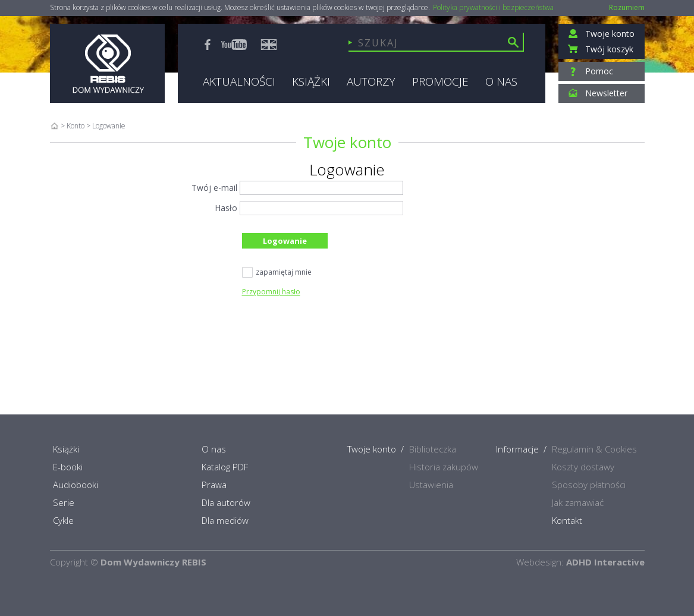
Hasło (226, 208)
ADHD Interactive (605, 562)
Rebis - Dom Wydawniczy (107, 63)
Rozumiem (627, 7)
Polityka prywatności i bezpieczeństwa (493, 8)
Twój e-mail (214, 188)
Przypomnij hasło (271, 292)
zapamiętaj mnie (277, 273)
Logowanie (285, 241)
